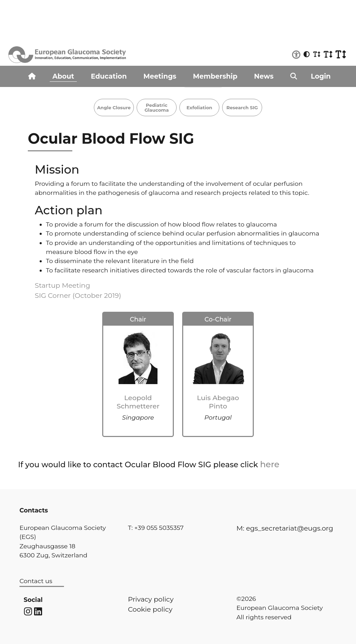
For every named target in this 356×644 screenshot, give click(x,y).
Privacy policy (151, 599)
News (264, 76)
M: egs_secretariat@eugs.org (285, 528)
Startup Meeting (62, 285)
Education (109, 76)
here (270, 464)
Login (321, 76)
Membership (215, 76)
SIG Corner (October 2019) (78, 295)
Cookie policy (150, 609)
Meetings (160, 76)
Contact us (36, 581)
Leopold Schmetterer (138, 402)
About (63, 76)
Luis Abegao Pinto (218, 402)
